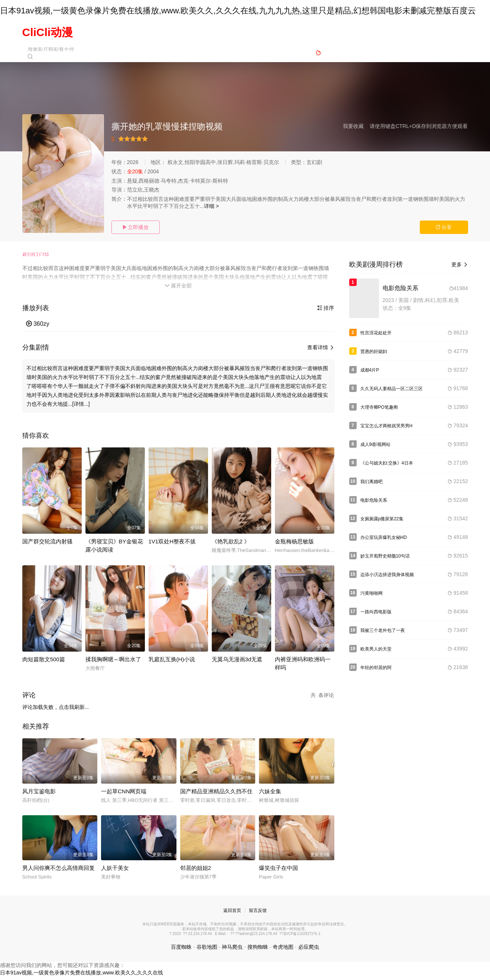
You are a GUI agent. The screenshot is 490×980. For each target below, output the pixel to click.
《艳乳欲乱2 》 (231, 545)
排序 (326, 312)
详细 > (211, 206)
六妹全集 (270, 795)
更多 (460, 265)
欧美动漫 (308, 32)
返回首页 (232, 914)
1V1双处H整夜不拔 (172, 545)
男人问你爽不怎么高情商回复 (59, 872)
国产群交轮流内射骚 (47, 545)
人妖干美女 (115, 872)
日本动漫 (205, 32)
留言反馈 (258, 914)
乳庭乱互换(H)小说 (172, 663)
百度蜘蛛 (181, 950)
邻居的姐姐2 (196, 872)
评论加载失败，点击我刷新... (56, 710)
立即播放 (136, 227)
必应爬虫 (309, 950)
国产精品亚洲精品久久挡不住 (216, 795)
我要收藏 (353, 126)
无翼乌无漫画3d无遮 (237, 663)
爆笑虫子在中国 (278, 872)
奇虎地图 (283, 950)
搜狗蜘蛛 (258, 950)
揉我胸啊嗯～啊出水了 (113, 663)
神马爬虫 (232, 950)
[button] (39, 256)
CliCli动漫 (48, 32)
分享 (444, 227)
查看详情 (321, 352)
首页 (177, 32)
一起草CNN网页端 (124, 795)
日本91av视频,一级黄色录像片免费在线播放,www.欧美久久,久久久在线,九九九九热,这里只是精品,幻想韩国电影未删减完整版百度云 (238, 11)
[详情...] (81, 407)
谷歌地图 (207, 950)
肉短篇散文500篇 (44, 663)
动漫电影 (274, 32)
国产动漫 (240, 32)
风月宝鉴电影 (39, 795)
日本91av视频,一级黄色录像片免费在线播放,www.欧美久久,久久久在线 (82, 976)
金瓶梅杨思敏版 (294, 545)
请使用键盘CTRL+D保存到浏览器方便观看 (419, 126)
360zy (38, 327)
